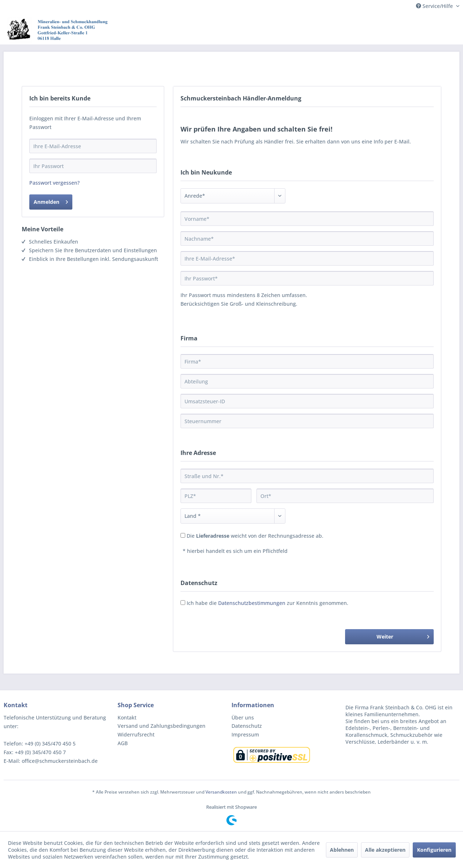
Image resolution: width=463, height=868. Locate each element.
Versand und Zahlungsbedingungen (162, 726)
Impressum (245, 734)
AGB (123, 743)
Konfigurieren (434, 850)
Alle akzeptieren (385, 850)
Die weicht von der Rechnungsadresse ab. (255, 536)
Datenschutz (247, 726)
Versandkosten (221, 792)
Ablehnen (342, 850)
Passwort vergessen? (54, 183)
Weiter (403, 635)
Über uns (243, 717)
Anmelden (51, 201)
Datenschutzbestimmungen (252, 603)
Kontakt (127, 717)
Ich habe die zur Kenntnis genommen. (267, 603)
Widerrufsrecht (136, 734)
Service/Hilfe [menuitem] (435, 6)
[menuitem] (173, 718)
